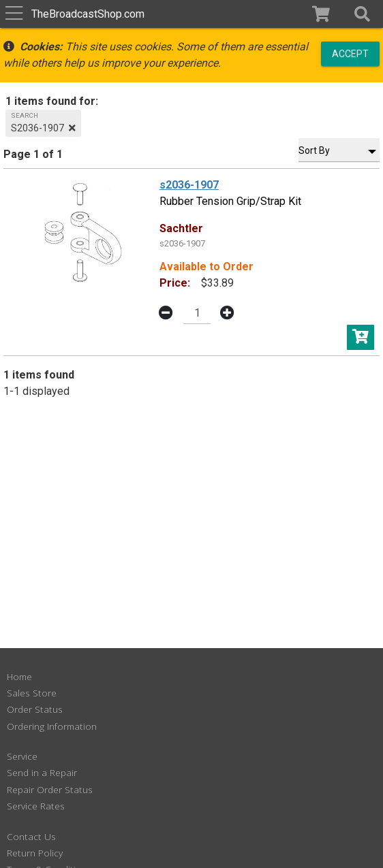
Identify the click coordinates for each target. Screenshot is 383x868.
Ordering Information (52, 726)
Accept (350, 53)
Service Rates (36, 806)
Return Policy (35, 853)
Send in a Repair (42, 772)
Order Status (35, 709)
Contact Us (31, 836)
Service (22, 756)
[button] (362, 14)
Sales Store (32, 693)
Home (19, 676)
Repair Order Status (50, 789)
